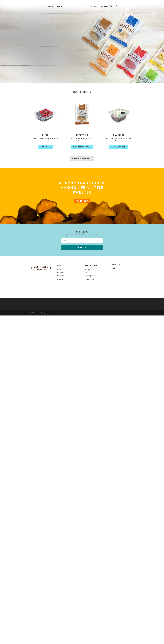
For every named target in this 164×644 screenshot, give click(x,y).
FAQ (86, 272)
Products (50, 6)
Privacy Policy (89, 279)
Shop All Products (82, 158)
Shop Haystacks (82, 147)
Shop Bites (45, 147)
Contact (94, 6)
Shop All (60, 279)
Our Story (59, 6)
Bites (45, 135)
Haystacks (82, 135)
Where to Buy (103, 6)
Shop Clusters (119, 147)
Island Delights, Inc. (44, 313)
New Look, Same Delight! (47, 37)
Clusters (119, 135)
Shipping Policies (90, 276)
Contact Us (89, 269)
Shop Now (29, 56)
